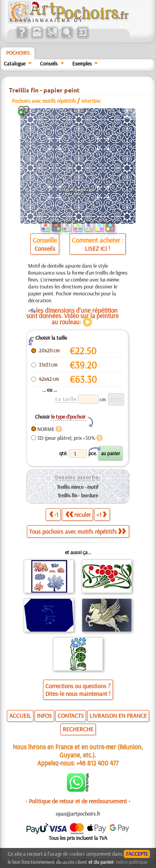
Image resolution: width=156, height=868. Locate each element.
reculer (78, 514)
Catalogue (15, 64)
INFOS (44, 716)
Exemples (82, 64)
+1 (101, 514)
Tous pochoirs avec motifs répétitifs (77, 531)
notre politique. (132, 862)
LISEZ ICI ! (97, 248)
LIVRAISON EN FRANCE (118, 716)
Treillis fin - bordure (78, 495)
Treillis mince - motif (78, 487)
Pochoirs (18, 53)
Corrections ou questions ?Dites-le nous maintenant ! (78, 690)
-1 (54, 514)
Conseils (49, 64)
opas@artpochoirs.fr (78, 814)
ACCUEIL (20, 716)
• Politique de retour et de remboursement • (78, 801)
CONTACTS (71, 716)
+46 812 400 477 (97, 763)
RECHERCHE (78, 729)
